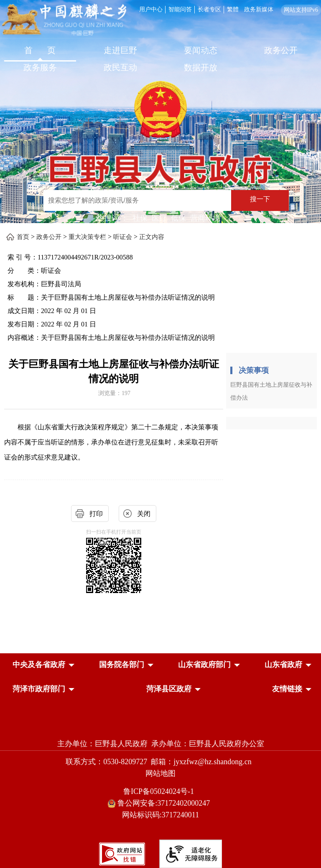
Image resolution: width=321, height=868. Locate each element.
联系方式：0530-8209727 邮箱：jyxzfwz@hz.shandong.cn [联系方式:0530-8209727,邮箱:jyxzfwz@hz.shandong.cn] (160, 762)
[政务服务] (40, 68)
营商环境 (205, 218)
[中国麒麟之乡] (64, 20)
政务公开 (281, 50)
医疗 (159, 218)
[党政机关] (160, 726)
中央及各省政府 (39, 665)
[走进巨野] (120, 51)
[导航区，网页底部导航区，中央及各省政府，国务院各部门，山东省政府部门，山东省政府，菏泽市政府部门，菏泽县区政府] (160, 678)
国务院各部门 (122, 665)
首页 (23, 237)
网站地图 (160, 773)
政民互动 (120, 67)
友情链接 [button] (287, 689)
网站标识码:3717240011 (160, 815)
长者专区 (209, 9)
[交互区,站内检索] (158, 202)
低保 (178, 218)
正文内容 (152, 237)
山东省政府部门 (204, 665)
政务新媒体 (259, 9)
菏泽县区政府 (169, 689)
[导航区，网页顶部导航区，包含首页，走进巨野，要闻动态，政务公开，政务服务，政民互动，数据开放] (160, 60)
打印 (96, 514)
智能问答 (180, 9)
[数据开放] (201, 68)
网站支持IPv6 (301, 10)
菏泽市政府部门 (39, 689)
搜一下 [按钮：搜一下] (260, 199)
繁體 (233, 9)
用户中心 (151, 9)
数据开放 (201, 67)
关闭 (144, 514)
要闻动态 (201, 50)
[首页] (40, 51)
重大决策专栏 (87, 237)
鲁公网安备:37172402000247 (161, 803)
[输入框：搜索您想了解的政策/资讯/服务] (137, 200)
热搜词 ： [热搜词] (113, 218)
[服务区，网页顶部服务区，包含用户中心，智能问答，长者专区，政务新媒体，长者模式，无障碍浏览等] (229, 9)
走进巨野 (120, 50)
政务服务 (40, 67)
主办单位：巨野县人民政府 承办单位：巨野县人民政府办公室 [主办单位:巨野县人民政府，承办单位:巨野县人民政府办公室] (161, 744)
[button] (39, 665)
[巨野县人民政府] (160, 163)
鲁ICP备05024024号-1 (160, 791)
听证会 (123, 237)
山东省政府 (283, 665)
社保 (140, 218)
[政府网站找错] (122, 853)
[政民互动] (120, 68)
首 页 (40, 50)
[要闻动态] (201, 51)
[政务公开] (281, 51)
